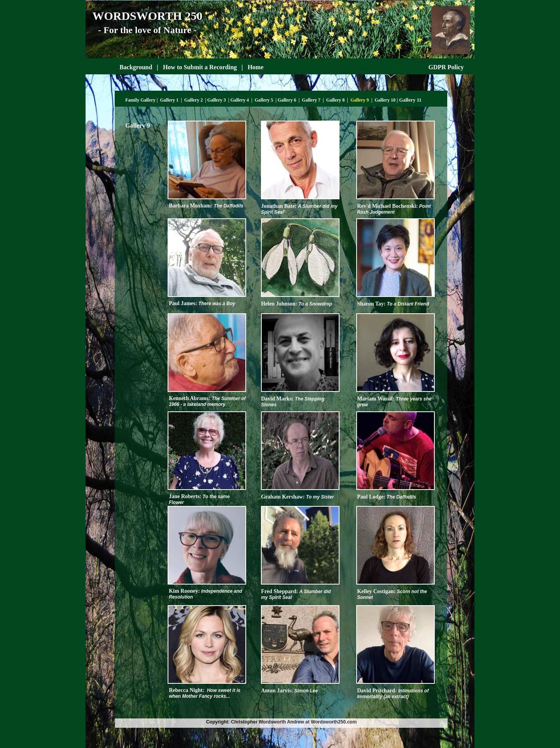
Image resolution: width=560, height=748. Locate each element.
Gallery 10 (385, 100)
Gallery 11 (410, 100)
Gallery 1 (169, 100)
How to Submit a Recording (200, 67)
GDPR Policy (446, 67)
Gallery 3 (217, 100)
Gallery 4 (240, 100)
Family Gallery (140, 100)
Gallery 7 (311, 100)
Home (256, 67)
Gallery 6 (287, 100)
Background (136, 67)
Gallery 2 (194, 100)
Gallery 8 (336, 100)
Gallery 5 (264, 100)
